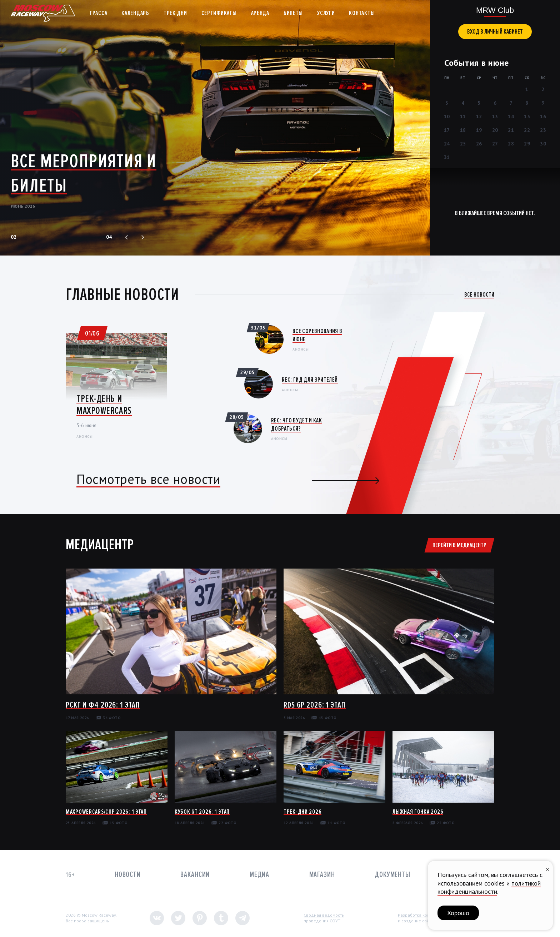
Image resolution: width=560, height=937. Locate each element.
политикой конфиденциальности (489, 887)
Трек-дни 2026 (302, 812)
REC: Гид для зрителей (310, 380)
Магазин (322, 875)
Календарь (135, 13)
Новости (128, 875)
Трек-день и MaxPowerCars (104, 405)
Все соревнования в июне (317, 335)
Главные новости (122, 294)
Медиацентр (100, 545)
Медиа (259, 875)
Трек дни (175, 13)
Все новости (479, 294)
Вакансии (195, 875)
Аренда (260, 13)
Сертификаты (219, 13)
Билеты (293, 13)
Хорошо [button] (458, 913)
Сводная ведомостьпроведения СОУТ (324, 918)
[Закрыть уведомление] (547, 869)
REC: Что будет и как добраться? (296, 424)
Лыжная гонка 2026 (418, 812)
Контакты (362, 13)
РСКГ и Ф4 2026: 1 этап (103, 705)
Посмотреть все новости (148, 479)
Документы (392, 875)
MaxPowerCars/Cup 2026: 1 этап (106, 812)
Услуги (326, 13)
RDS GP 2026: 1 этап (315, 705)
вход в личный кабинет (495, 31)
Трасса (98, 13)
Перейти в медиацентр (459, 545)
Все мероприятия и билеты (84, 173)
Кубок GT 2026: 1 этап (202, 812)
